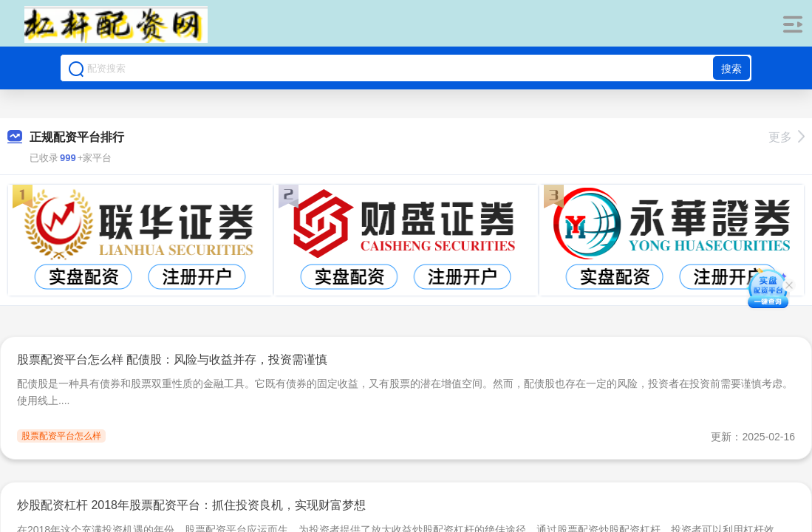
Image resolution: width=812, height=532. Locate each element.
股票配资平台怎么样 (61, 436)
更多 (787, 137)
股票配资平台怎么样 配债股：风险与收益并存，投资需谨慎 (172, 359)
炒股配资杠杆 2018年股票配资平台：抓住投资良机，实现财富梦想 (191, 505)
